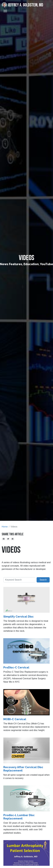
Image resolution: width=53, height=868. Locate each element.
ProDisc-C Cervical (16, 667)
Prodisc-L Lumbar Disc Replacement (19, 817)
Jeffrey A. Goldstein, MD (22, 5)
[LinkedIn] (13, 539)
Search (43, 580)
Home (5, 527)
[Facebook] (4, 539)
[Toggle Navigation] (5, 11)
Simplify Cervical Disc (19, 617)
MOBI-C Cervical (15, 719)
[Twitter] (8, 539)
